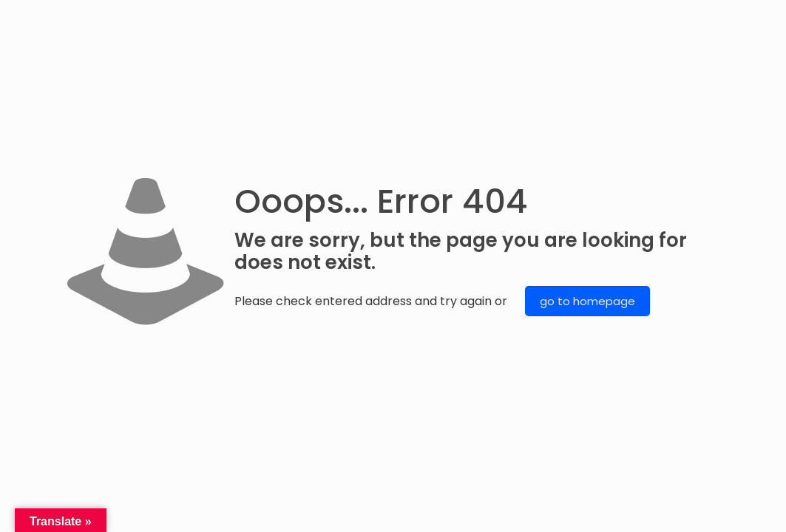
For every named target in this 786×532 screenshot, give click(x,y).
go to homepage (587, 301)
